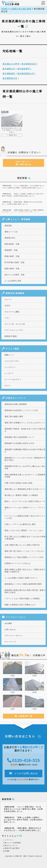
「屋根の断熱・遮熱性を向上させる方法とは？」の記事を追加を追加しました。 (22, 205)
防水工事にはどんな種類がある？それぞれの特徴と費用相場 (25, 540)
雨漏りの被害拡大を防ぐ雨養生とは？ (20, 607)
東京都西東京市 (10, 79)
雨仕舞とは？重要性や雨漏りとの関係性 (21, 497)
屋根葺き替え (10, 240)
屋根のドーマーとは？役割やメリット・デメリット (25, 511)
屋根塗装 (8, 228)
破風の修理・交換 (12, 271)
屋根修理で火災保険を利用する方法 (19, 445)
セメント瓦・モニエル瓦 (15, 326)
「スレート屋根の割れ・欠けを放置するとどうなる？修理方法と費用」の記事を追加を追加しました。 (23, 189)
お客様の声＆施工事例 (11, 848)
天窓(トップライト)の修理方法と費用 (20, 526)
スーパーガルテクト (13, 382)
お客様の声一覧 (23, 718)
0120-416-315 (23, 762)
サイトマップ (10, 644)
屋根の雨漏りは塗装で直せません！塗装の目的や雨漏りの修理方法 (25, 573)
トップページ (8, 840)
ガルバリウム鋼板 (12, 314)
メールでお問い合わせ (23, 775)
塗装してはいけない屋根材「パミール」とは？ (24, 533)
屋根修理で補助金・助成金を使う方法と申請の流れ (25, 432)
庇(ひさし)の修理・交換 (14, 277)
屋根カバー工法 (11, 234)
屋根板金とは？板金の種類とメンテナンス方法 (24, 559)
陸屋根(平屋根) (11, 338)
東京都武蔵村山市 (26, 74)
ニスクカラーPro (12, 363)
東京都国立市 (9, 69)
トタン (7, 320)
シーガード (9, 375)
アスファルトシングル (14, 332)
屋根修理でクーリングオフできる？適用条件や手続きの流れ (25, 461)
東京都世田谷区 (29, 65)
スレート (8, 302)
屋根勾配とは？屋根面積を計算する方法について (25, 491)
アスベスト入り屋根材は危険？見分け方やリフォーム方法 (25, 519)
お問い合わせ (24, 165)
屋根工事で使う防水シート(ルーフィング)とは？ (25, 553)
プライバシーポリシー (14, 638)
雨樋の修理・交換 (12, 258)
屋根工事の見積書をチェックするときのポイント (25, 425)
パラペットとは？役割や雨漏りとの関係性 (22, 601)
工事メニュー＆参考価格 (12, 843)
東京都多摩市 (24, 69)
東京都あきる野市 (11, 65)
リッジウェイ (10, 369)
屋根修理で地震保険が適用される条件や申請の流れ (25, 453)
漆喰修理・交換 (11, 252)
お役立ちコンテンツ (10, 845)
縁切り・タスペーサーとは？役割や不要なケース (25, 504)
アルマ (7, 388)
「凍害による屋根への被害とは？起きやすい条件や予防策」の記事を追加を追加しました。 (23, 197)
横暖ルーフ (9, 357)
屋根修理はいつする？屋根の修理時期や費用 (23, 586)
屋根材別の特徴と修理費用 (16, 406)
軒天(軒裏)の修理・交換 (14, 265)
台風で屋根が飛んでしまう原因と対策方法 (22, 547)
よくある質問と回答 (13, 283)
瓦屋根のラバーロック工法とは (17, 566)
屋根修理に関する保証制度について (19, 439)
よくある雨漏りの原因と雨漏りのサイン (21, 580)
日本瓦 (7, 308)
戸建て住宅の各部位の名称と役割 (18, 485)
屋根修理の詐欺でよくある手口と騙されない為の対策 (25, 469)
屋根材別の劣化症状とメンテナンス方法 (21, 413)
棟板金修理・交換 (12, 246)
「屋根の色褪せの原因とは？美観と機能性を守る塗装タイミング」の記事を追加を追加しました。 (23, 213)
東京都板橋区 (9, 74)
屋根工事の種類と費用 (14, 419)
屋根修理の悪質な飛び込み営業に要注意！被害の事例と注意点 (25, 593)
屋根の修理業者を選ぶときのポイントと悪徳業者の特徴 (25, 478)
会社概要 (8, 625)
